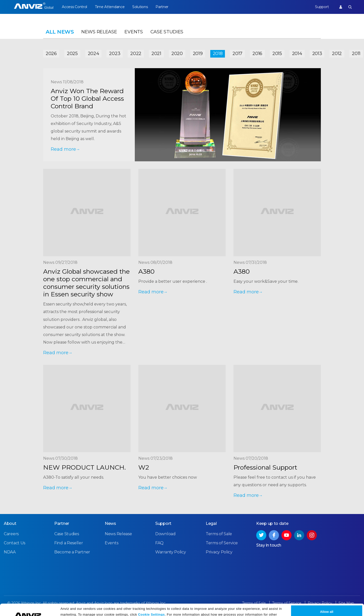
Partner (162, 7)
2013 (317, 54)
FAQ (159, 543)
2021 (156, 54)
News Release (99, 32)
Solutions (140, 7)
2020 (177, 54)
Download (165, 534)
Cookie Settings (151, 604)
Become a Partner (72, 552)
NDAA (10, 552)
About (10, 523)
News (110, 523)
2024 (94, 54)
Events (134, 32)
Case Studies (167, 32)
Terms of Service (222, 543)
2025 (72, 54)
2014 (297, 54)
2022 (136, 54)
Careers (11, 534)
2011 (356, 54)
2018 (218, 54)
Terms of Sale (219, 534)
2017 (237, 54)
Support (322, 7)
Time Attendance (110, 7)
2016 (257, 54)
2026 (51, 54)
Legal (211, 523)
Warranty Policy (171, 552)
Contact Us (15, 543)
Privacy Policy (102, 610)
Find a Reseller (69, 543)
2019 (198, 54)
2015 (277, 54)
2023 (115, 54)
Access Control (74, 7)
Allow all (327, 601)
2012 (337, 54)
